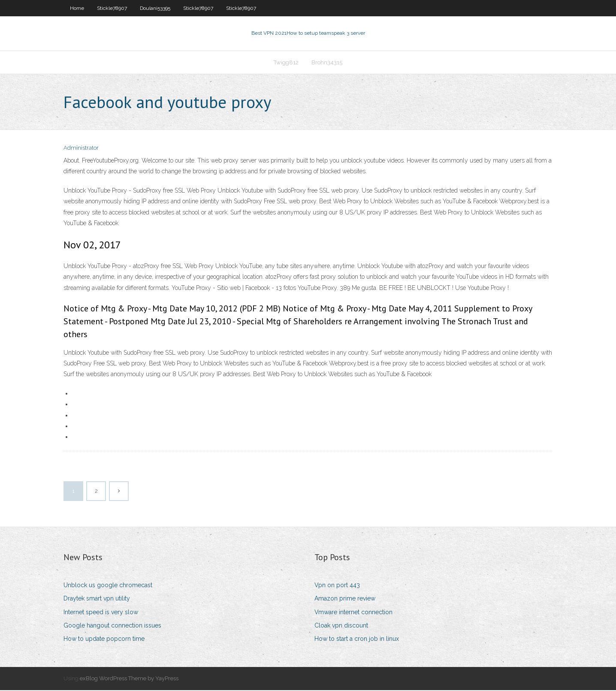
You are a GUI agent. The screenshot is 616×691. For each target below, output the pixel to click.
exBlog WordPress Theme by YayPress (129, 679)
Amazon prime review (345, 600)
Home (77, 8)
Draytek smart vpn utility (97, 600)
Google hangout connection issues (112, 626)
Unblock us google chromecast (108, 586)
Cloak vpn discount (341, 626)
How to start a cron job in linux (357, 640)
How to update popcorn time (104, 640)
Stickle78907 (112, 8)
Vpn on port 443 (337, 586)
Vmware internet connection (353, 613)
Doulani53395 (155, 8)
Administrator (81, 149)
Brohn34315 (327, 63)
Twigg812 (286, 63)
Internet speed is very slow (101, 613)
